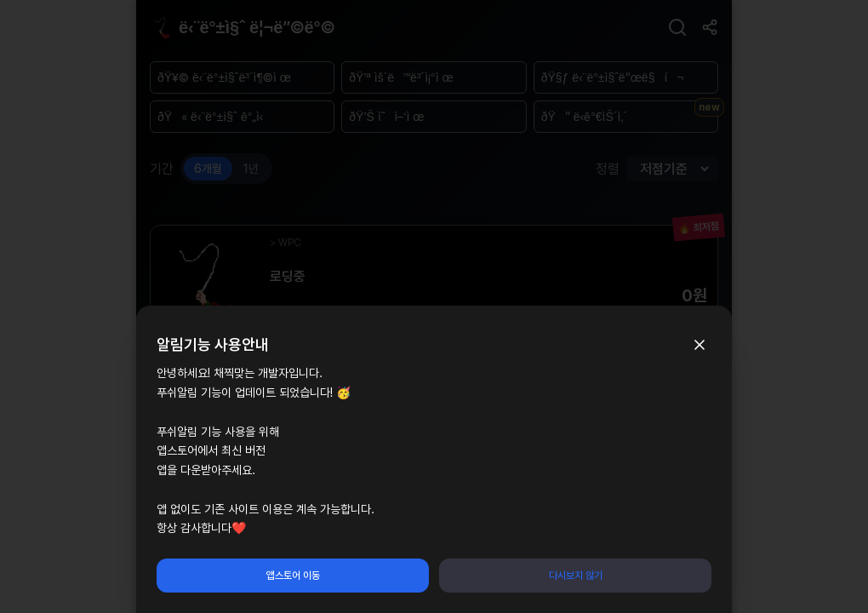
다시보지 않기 (576, 576)
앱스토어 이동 (293, 576)
